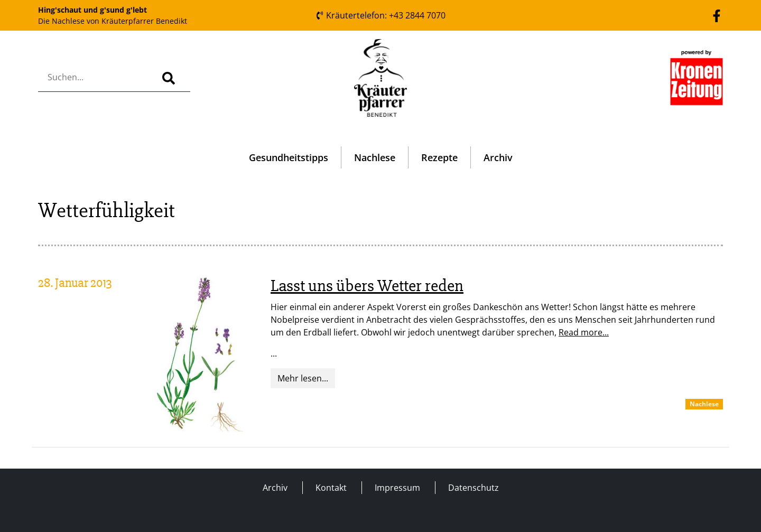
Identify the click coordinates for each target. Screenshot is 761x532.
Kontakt (331, 488)
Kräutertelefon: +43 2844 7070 (380, 15)
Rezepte (439, 157)
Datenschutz (474, 488)
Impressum (397, 488)
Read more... (584, 332)
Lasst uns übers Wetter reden (367, 286)
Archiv (498, 157)
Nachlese (375, 157)
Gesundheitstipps (289, 157)
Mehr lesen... (303, 378)
